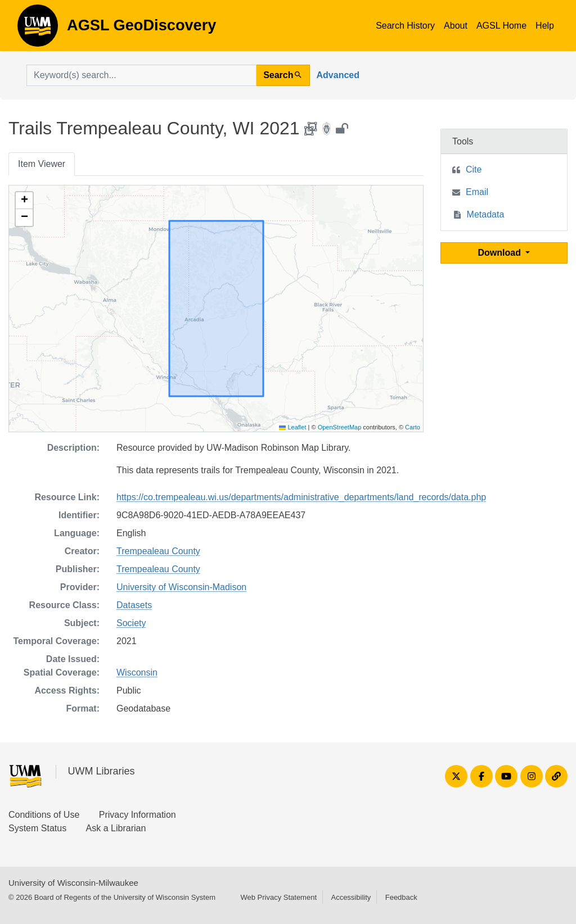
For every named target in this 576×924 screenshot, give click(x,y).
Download (501, 253)
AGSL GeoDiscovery (38, 29)
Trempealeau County (158, 551)
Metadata (486, 214)
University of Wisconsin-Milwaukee (73, 883)
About (456, 26)
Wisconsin (137, 672)
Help (545, 26)
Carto (413, 427)
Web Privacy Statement (278, 897)
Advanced (338, 75)
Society (131, 623)
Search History (405, 26)
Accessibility (351, 897)
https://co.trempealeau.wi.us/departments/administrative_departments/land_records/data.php (301, 497)
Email (477, 192)
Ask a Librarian (116, 828)
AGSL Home (501, 26)
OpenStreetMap (340, 427)
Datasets (134, 605)
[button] (24, 201)
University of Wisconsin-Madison (181, 587)
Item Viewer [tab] (42, 164)
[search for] (141, 75)
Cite (474, 169)
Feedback (401, 897)
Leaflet (292, 427)
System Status (37, 828)
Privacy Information (138, 815)
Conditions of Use (44, 815)
